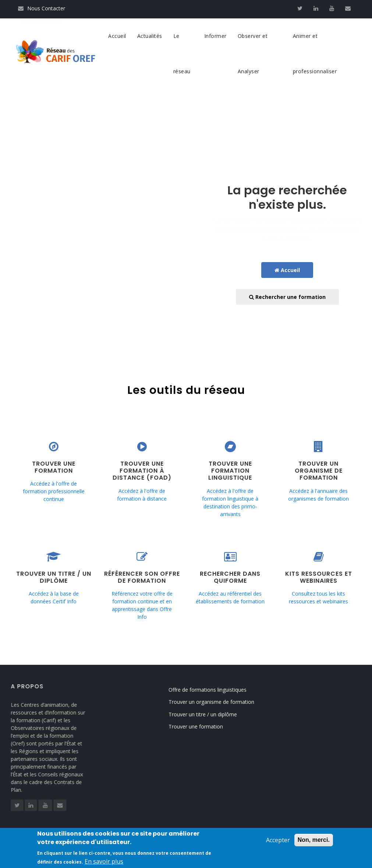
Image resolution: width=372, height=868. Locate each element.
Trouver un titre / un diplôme (211, 714)
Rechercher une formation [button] (287, 297)
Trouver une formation (204, 726)
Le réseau (182, 54)
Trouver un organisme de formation (220, 702)
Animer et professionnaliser (315, 54)
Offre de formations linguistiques (216, 690)
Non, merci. (314, 842)
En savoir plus (104, 863)
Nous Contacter (42, 8)
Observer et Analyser (253, 54)
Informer (215, 36)
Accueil (117, 36)
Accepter (278, 842)
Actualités (150, 36)
